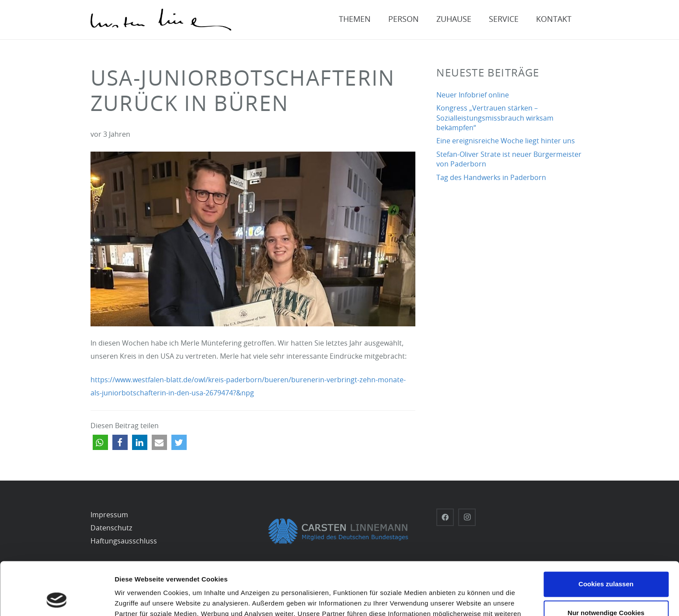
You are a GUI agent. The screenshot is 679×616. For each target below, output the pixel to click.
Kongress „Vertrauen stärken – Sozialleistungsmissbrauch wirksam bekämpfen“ (495, 118)
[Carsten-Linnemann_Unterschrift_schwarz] (161, 20)
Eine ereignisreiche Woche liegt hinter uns (506, 141)
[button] (100, 442)
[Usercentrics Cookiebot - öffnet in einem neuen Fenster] (57, 599)
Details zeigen (137, 599)
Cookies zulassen (606, 535)
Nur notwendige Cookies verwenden (606, 568)
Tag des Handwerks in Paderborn (491, 178)
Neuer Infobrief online (473, 95)
